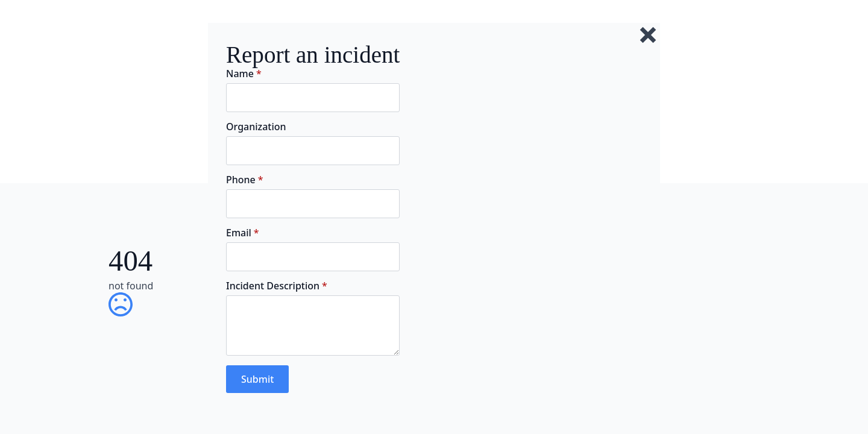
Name (244, 74)
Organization (256, 127)
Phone (245, 180)
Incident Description (277, 286)
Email (243, 233)
